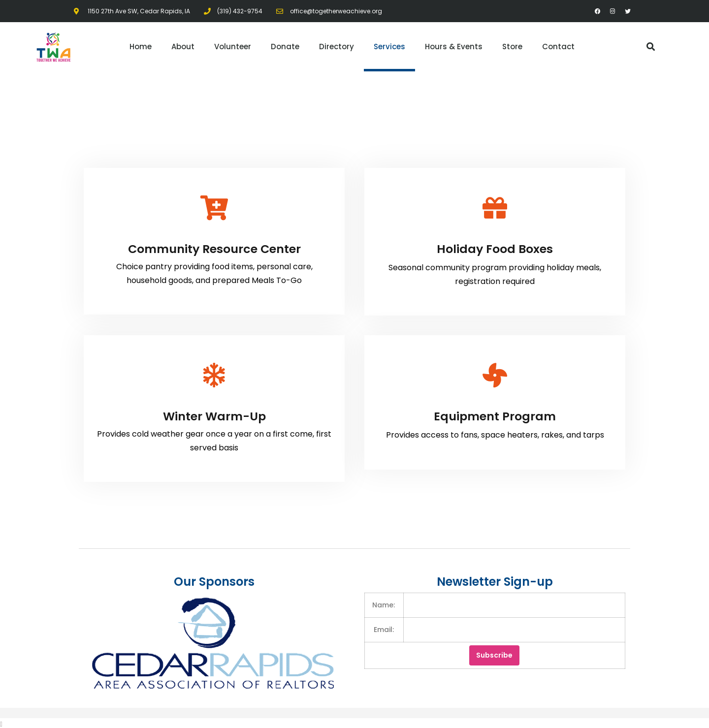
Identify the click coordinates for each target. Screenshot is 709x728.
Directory (337, 47)
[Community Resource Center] (214, 208)
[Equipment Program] (495, 374)
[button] (651, 47)
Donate (285, 47)
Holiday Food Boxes (495, 248)
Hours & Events (454, 47)
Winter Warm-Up (214, 415)
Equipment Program (495, 415)
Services (389, 47)
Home (141, 47)
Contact (558, 47)
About (183, 47)
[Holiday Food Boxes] (495, 208)
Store (512, 47)
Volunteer (233, 47)
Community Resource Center (214, 248)
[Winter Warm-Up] (214, 374)
